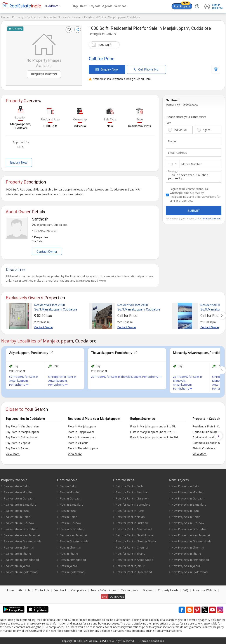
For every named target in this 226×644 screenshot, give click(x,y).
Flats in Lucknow (70, 523)
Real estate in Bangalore (20, 505)
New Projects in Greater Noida (192, 541)
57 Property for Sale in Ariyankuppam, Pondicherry (24, 381)
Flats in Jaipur (68, 566)
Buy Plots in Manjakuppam (22, 432)
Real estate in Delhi (17, 486)
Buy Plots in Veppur (18, 443)
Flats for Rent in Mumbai (132, 492)
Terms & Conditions (104, 590)
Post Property (182, 6)
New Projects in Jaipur (186, 566)
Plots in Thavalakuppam (83, 448)
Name (172, 141)
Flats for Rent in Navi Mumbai (135, 535)
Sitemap (148, 590)
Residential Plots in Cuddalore (62, 17)
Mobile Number (192, 164)
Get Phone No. (146, 69)
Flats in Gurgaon (70, 498)
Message (173, 171)
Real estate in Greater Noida (23, 541)
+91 (171, 164)
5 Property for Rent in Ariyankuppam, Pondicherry (62, 381)
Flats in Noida (69, 517)
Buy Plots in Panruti (17, 448)
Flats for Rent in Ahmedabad (134, 560)
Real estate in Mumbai (18, 492)
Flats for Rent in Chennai (132, 547)
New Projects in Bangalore (189, 505)
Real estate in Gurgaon (19, 498)
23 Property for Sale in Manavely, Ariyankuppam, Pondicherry (188, 383)
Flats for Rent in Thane (130, 554)
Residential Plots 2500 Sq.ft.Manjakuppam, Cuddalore (56, 307)
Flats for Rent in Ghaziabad (134, 529)
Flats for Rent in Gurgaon (132, 498)
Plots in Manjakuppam (82, 426)
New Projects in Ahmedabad (190, 560)
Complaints (79, 590)
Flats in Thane (69, 554)
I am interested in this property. (194, 178)
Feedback (60, 590)
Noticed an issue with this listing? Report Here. (120, 79)
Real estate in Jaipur (17, 566)
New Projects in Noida (186, 517)
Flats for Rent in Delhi (130, 486)
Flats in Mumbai (70, 492)
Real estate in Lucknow (19, 523)
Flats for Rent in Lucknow (132, 523)
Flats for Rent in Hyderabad (134, 572)
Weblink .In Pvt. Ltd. (100, 641)
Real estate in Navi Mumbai (22, 535)
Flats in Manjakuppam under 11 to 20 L (155, 437)
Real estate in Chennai (19, 547)
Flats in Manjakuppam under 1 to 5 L (153, 426)
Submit (194, 212)
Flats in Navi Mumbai (73, 535)
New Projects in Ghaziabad (189, 529)
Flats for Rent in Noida (130, 517)
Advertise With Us (204, 590)
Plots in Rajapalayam (81, 432)
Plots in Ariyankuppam (82, 437)
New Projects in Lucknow (188, 523)
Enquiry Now (107, 69)
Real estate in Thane (17, 554)
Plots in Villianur (78, 443)
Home (5, 17)
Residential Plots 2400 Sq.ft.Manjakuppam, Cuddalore (139, 307)
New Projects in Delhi (185, 486)
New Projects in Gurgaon (188, 498)
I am (169, 123)
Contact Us (42, 590)
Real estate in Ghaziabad (21, 529)
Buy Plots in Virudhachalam (23, 426)
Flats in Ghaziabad (72, 529)
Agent (206, 130)
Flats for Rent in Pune (130, 511)
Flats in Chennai (70, 547)
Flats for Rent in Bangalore (133, 505)
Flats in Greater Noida (74, 541)
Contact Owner (47, 252)
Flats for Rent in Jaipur (130, 566)
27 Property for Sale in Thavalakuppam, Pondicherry (126, 377)
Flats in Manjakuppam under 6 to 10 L (154, 432)
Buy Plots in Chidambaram (22, 437)
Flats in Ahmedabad (73, 560)
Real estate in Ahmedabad (21, 560)
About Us (24, 590)
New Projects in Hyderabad (190, 572)
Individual (180, 130)
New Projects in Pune (186, 511)
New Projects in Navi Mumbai (191, 535)
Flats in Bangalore (71, 505)
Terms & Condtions (211, 220)
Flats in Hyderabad (72, 572)
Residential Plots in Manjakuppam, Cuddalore (112, 17)
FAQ (186, 590)
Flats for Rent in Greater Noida (136, 541)
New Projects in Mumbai (187, 492)
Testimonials (130, 590)
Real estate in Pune (17, 511)
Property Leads (168, 590)
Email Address (177, 153)
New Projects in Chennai (188, 547)
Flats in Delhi (68, 486)
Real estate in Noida (17, 517)
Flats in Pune (68, 511)
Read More (98, 281)
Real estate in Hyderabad (21, 572)
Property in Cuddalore (26, 17)
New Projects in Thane (186, 554)
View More (13, 454)
